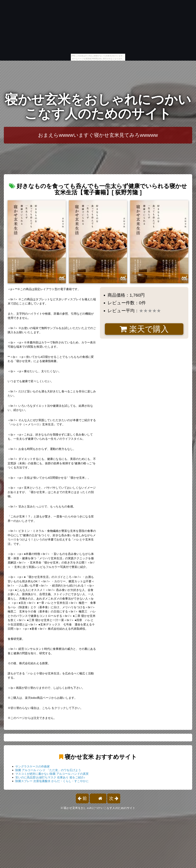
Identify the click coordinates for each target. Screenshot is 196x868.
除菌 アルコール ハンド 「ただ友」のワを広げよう (48, 770)
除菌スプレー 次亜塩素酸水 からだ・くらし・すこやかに (52, 781)
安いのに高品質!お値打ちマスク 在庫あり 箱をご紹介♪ (50, 777)
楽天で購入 (144, 329)
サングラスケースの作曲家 (33, 766)
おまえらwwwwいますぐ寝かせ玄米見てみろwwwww (98, 135)
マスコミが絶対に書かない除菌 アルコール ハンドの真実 (52, 774)
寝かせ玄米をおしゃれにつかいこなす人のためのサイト (98, 107)
